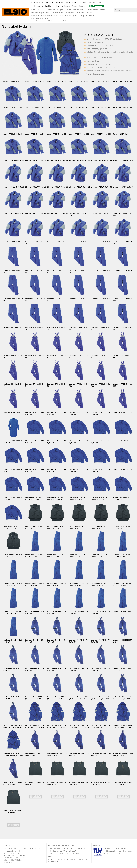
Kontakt (7, 846)
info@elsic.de (8, 862)
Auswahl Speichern (79, 6)
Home (33, 21)
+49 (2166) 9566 (17, 858)
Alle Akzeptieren (96, 6)
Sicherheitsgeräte (41, 21)
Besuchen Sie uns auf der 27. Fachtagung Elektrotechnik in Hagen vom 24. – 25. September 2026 (118, 851)
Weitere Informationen (98, 2)
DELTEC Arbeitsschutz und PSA (57, 21)
